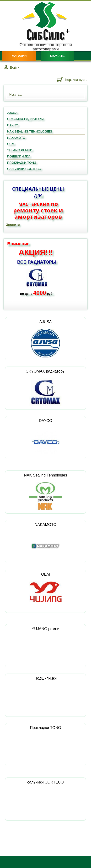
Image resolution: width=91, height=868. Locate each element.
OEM (46, 587)
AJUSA (46, 339)
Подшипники (46, 691)
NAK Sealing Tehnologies (45, 492)
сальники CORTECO (45, 795)
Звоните (13, 225)
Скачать (57, 56)
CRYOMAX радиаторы (45, 387)
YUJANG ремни (46, 642)
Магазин (19, 56)
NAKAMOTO (45, 542)
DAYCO (45, 438)
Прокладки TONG (45, 741)
